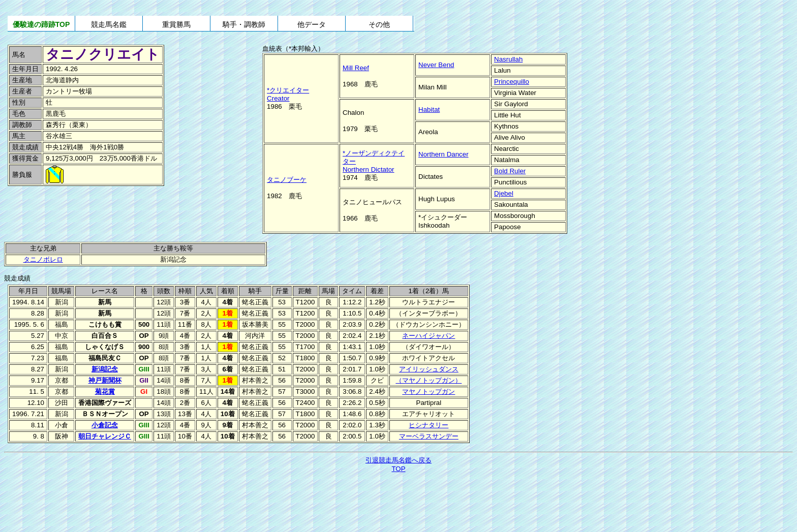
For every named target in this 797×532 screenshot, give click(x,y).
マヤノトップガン (428, 392)
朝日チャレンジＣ (105, 436)
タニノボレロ (43, 259)
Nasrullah (508, 59)
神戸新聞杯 (105, 380)
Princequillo (512, 82)
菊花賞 (105, 392)
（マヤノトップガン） (428, 380)
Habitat (429, 109)
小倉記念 (105, 425)
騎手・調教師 (244, 24)
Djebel (504, 193)
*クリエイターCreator (288, 94)
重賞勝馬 (176, 24)
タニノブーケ (287, 180)
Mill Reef (356, 68)
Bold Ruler (510, 171)
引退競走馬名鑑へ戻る (398, 460)
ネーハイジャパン (428, 336)
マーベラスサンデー (429, 436)
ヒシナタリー (428, 425)
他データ (312, 24)
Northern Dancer (443, 154)
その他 (379, 24)
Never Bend (436, 65)
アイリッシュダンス (429, 369)
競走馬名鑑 (109, 24)
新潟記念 (105, 369)
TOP (398, 469)
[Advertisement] (76, 210)
